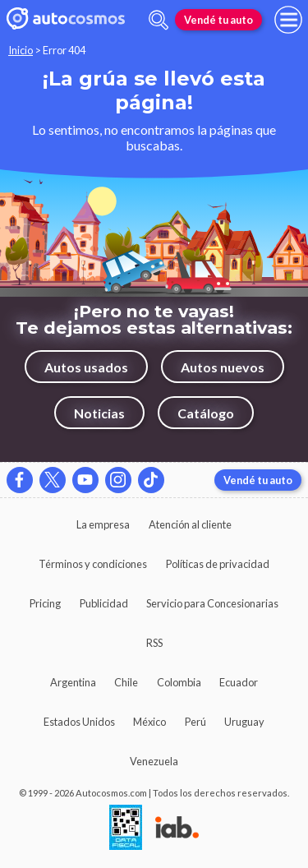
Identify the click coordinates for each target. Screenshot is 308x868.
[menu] (288, 20)
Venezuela (154, 761)
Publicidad (104, 603)
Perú (195, 722)
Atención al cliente (190, 524)
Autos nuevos (223, 367)
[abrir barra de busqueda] (159, 20)
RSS (154, 643)
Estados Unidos (79, 722)
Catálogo (206, 413)
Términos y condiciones (93, 564)
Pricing (45, 603)
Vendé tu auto (218, 20)
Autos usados (86, 367)
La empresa (103, 524)
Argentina (73, 682)
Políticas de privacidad (218, 564)
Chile (126, 682)
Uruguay (244, 722)
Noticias (99, 413)
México (149, 722)
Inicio (21, 50)
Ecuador (239, 682)
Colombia (179, 682)
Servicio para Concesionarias (212, 603)
